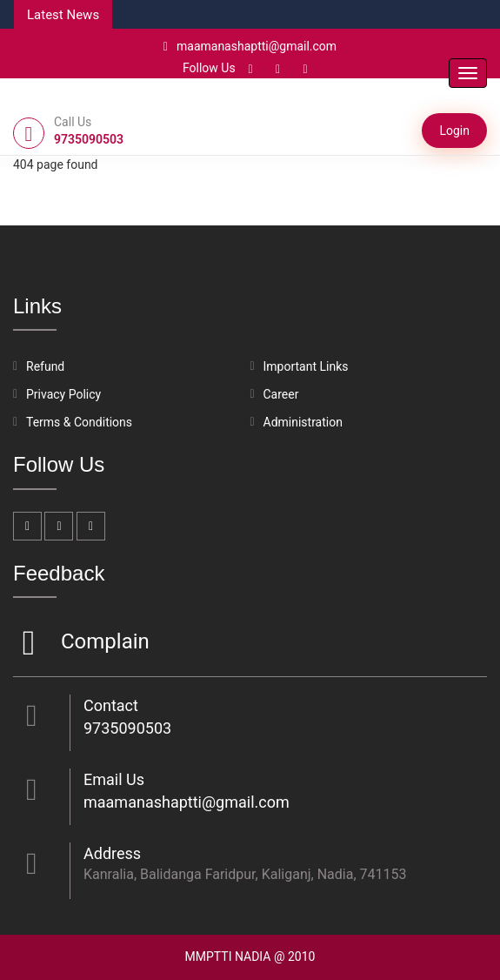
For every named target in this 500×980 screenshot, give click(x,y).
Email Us (114, 779)
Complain (103, 643)
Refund (45, 366)
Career (281, 394)
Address (112, 853)
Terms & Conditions (79, 422)
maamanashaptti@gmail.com (250, 46)
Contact (111, 705)
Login (454, 131)
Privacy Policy (63, 394)
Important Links (306, 366)
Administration (303, 422)
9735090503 (127, 728)
